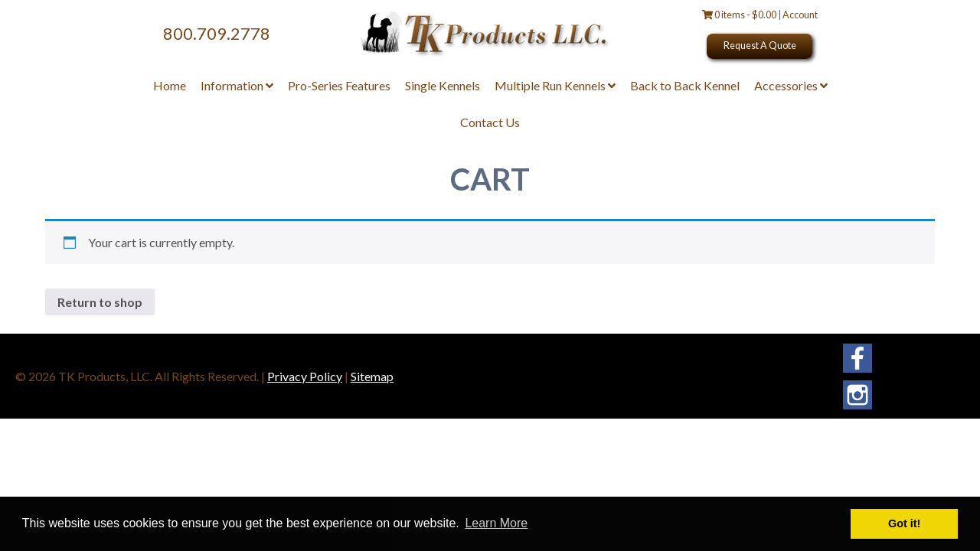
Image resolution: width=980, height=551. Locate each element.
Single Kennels (443, 85)
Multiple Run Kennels (555, 85)
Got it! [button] (904, 523)
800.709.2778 (217, 34)
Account (800, 15)
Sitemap (372, 376)
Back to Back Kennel (685, 85)
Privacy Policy (305, 376)
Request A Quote (760, 46)
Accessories (791, 85)
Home (170, 85)
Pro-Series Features (339, 85)
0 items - (740, 15)
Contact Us (490, 122)
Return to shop (100, 302)
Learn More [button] (496, 523)
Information (237, 85)
